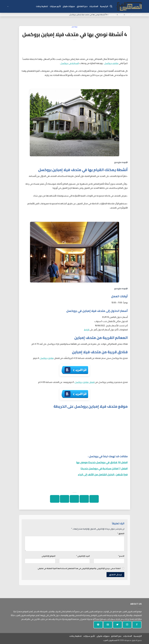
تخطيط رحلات (42, 6)
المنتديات (94, 6)
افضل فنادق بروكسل (84, 382)
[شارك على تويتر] (84, 499)
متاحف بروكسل (111, 63)
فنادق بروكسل (46, 358)
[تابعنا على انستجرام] (127, 625)
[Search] (111, 6)
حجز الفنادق (82, 6)
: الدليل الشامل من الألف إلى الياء (97, 474)
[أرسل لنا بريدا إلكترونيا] (108, 625)
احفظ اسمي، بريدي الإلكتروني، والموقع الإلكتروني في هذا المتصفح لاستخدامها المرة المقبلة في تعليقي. (79, 568)
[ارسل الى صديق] (74, 499)
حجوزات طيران (69, 6)
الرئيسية (104, 6)
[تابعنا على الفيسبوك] (137, 625)
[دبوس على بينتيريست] (65, 499)
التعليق (121, 533)
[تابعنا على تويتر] (117, 625)
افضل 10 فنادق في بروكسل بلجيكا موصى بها (102, 462)
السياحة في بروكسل (69, 63)
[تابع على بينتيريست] (98, 625)
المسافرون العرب (133, 14)
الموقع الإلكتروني (48, 556)
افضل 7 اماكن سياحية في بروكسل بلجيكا (104, 468)
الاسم (121, 556)
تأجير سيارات (55, 6)
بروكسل (113, 14)
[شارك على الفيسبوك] (94, 499)
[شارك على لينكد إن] (55, 499)
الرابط (87, 330)
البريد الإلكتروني (83, 556)
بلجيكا (121, 14)
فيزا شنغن (122, 474)
